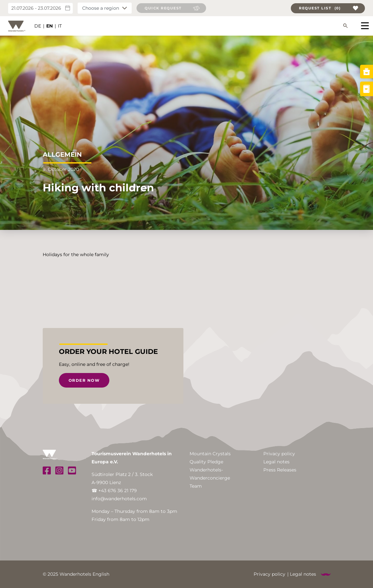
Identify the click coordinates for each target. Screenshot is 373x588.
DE (38, 26)
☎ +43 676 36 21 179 (114, 491)
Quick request (163, 8)
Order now (84, 380)
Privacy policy (279, 454)
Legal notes (276, 462)
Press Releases (280, 470)
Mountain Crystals (210, 454)
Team (196, 486)
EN (49, 26)
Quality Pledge (206, 462)
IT (60, 26)
